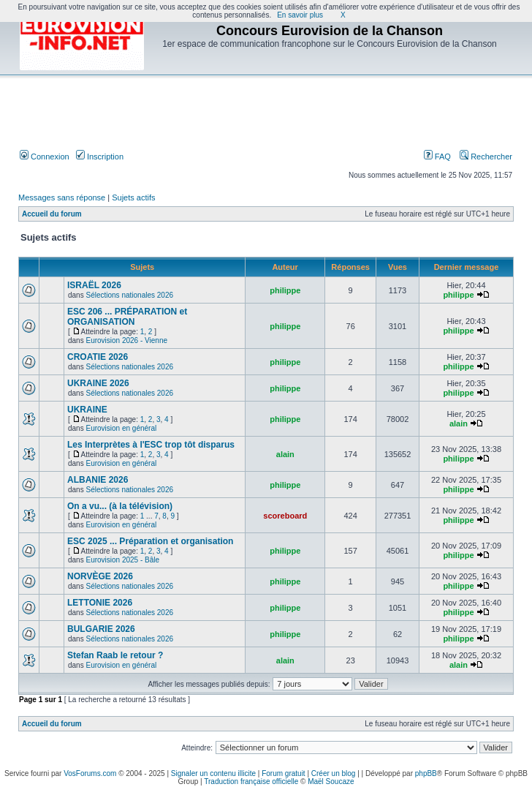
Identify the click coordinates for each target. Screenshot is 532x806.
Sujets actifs (133, 197)
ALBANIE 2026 (98, 480)
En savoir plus (300, 15)
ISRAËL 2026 (94, 285)
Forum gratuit (283, 773)
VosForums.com (90, 773)
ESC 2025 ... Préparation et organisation (150, 541)
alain (459, 423)
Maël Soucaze (331, 781)
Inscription (100, 157)
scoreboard (285, 516)
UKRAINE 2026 (98, 383)
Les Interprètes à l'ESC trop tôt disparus (151, 445)
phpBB (426, 773)
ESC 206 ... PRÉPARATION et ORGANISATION (127, 317)
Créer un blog (334, 773)
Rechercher (486, 157)
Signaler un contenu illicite (213, 773)
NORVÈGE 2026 (100, 576)
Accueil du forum (52, 214)
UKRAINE (87, 410)
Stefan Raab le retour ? (115, 655)
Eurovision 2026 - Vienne (126, 340)
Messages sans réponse (62, 197)
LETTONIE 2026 (100, 603)
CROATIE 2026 (98, 357)
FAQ (437, 157)
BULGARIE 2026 (101, 629)
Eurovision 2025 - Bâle (122, 560)
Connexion (45, 157)
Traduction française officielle (251, 781)
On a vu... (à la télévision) (120, 506)
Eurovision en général (121, 428)
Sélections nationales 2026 (129, 295)
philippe (285, 290)
